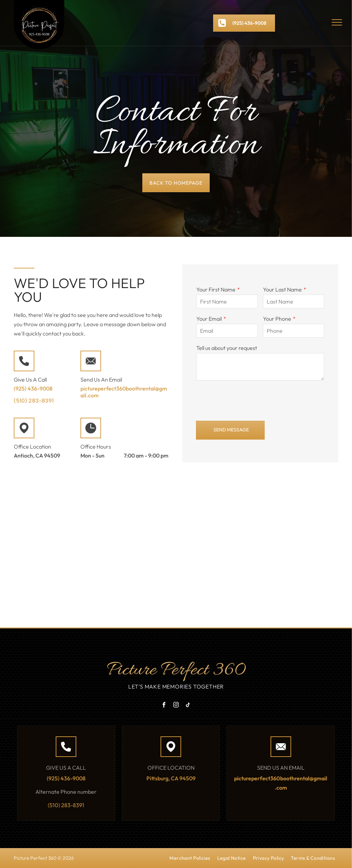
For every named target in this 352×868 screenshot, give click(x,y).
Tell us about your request (227, 348)
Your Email (209, 319)
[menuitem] (190, 860)
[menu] (337, 22)
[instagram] (176, 706)
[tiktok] (188, 706)
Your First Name (216, 289)
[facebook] (164, 706)
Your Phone (277, 319)
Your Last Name (282, 289)
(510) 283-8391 (34, 401)
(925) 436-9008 (33, 388)
